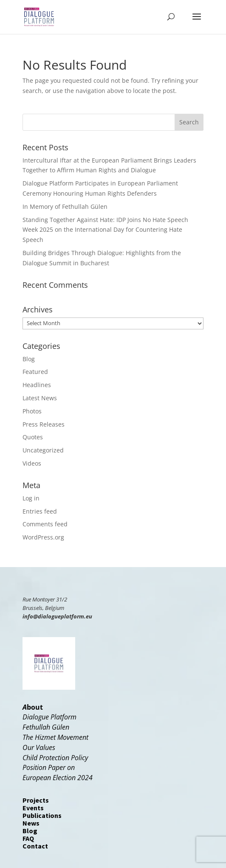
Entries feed (40, 511)
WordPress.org (43, 537)
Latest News (40, 398)
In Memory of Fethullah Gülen (65, 206)
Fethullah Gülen (46, 727)
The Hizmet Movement (55, 737)
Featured (35, 372)
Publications (42, 815)
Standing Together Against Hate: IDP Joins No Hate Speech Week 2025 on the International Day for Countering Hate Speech (105, 230)
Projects (36, 800)
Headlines (37, 385)
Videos (32, 463)
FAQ (28, 838)
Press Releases (44, 424)
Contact (35, 846)
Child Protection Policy (55, 758)
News (31, 823)
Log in (31, 498)
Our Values (39, 747)
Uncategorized (43, 450)
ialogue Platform (52, 717)
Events (33, 808)
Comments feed (45, 524)
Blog (29, 359)
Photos (32, 411)
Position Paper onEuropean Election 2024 (58, 772)
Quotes (33, 437)
